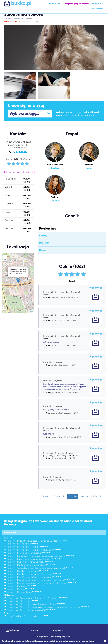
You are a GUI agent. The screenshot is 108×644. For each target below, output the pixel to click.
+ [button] (5, 256)
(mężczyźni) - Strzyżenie (21, 601)
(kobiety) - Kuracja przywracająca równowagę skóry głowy (39, 556)
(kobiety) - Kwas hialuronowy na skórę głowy (32, 559)
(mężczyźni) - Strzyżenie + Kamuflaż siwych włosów (35, 604)
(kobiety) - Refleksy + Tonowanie (26, 571)
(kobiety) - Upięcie (19, 589)
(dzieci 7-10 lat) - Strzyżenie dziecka (26, 616)
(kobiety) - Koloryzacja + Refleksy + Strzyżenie (33, 550)
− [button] (5, 260)
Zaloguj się (97, 4)
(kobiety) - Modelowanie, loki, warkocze (29, 565)
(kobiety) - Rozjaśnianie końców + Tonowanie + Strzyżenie (39, 580)
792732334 (19, 152)
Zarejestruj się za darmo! (76, 4)
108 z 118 (73, 496)
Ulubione (54, 4)
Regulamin (58, 630)
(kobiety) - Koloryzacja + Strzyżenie (27, 553)
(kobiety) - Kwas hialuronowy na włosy (29, 562)
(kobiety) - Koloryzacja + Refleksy (26, 547)
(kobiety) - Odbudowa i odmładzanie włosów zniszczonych (38, 568)
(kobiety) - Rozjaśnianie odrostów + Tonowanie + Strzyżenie (40, 583)
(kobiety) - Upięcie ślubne (23, 592)
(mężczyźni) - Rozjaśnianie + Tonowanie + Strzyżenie (36, 598)
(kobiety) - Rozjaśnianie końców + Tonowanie (32, 577)
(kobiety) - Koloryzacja (21, 544)
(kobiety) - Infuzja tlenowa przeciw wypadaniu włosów (36, 541)
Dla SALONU (97, 9)
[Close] (105, 641)
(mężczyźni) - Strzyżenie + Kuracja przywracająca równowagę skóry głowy (47, 607)
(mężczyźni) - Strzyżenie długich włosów (29, 610)
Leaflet (31, 312)
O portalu (33, 630)
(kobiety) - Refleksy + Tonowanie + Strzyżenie (32, 574)
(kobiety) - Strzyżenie (20, 586)
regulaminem (87, 641)
